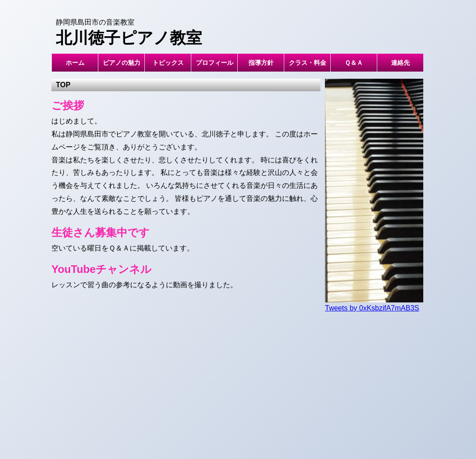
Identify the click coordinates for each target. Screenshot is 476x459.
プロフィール (215, 63)
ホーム (75, 63)
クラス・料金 (308, 63)
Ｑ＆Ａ (354, 63)
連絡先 (400, 63)
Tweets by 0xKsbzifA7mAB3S (372, 308)
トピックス (168, 63)
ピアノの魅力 (122, 63)
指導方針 (261, 63)
